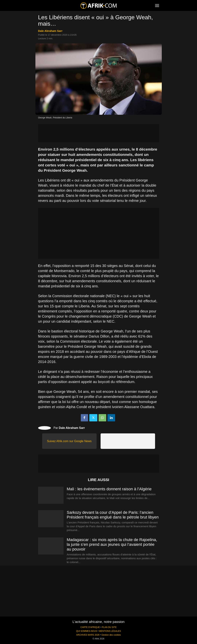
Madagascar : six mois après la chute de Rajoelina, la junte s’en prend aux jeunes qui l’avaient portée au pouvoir (112, 544)
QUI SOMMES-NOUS (87, 631)
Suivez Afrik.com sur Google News (69, 441)
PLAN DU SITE (109, 627)
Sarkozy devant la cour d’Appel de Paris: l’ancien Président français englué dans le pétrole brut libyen (113, 515)
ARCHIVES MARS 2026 (88, 635)
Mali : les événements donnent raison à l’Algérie (109, 489)
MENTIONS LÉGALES (110, 631)
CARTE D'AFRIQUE (90, 627)
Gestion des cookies (111, 635)
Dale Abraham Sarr (50, 31)
